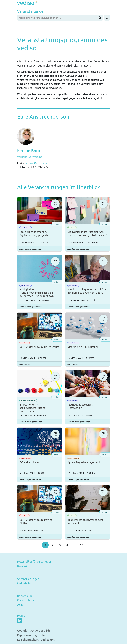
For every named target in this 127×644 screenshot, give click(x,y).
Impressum (25, 596)
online (57, 224)
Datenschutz (26, 600)
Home (21, 615)
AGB (20, 605)
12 (82, 545)
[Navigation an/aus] (107, 3)
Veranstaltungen (28, 579)
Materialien (25, 583)
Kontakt (23, 566)
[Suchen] (100, 18)
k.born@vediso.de (37, 163)
